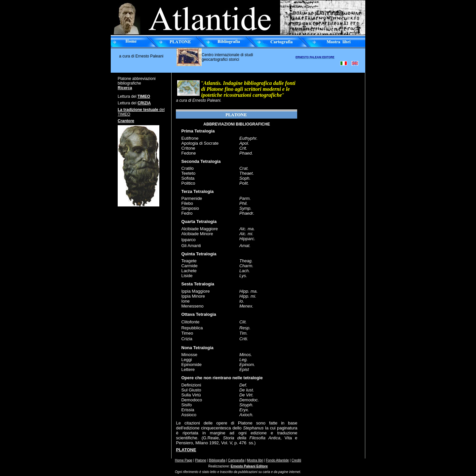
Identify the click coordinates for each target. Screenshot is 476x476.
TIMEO (144, 96)
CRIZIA (144, 103)
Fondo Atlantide (277, 460)
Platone (201, 460)
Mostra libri (255, 460)
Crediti (296, 460)
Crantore (126, 121)
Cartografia (236, 460)
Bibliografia (217, 460)
